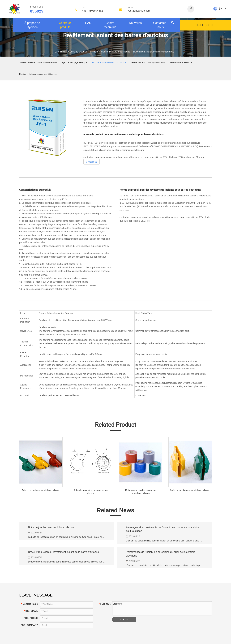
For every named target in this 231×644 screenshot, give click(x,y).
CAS (88, 23)
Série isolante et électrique (181, 62)
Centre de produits (65, 25)
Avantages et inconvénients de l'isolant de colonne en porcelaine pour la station (163, 529)
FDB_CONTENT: (105, 604)
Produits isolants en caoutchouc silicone (110, 52)
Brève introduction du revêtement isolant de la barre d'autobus (63, 552)
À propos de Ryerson (32, 25)
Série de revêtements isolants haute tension (38, 62)
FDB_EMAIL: (31, 611)
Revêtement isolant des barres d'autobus (154, 52)
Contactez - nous (161, 25)
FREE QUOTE (205, 25)
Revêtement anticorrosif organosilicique (148, 62)
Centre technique (110, 25)
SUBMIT (124, 620)
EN (220, 9)
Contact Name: (30, 604)
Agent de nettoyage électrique (74, 62)
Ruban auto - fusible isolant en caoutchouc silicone (140, 492)
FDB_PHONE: (31, 618)
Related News (116, 510)
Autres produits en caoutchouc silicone (41, 490)
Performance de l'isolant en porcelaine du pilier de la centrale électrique (161, 554)
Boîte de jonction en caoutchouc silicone (190, 490)
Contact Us (92, 162)
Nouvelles (135, 23)
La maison (60, 52)
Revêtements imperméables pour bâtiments (38, 74)
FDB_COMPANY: (30, 625)
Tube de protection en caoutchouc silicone (91, 492)
